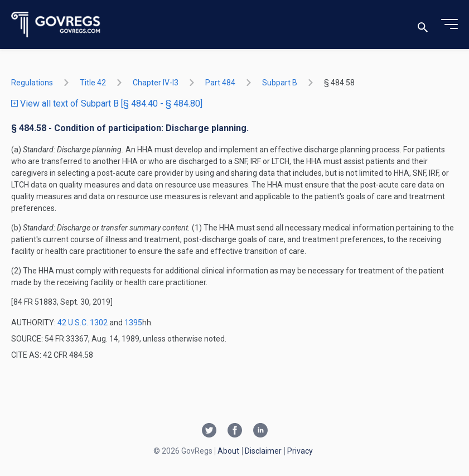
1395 (133, 323)
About (228, 451)
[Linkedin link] (260, 431)
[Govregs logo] (56, 25)
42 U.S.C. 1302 (83, 323)
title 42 (93, 83)
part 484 (220, 83)
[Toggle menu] (449, 25)
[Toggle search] (423, 25)
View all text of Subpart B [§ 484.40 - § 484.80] (107, 104)
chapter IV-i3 (156, 83)
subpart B (280, 83)
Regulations (32, 83)
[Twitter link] (209, 431)
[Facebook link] (235, 431)
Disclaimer (263, 451)
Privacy (300, 451)
